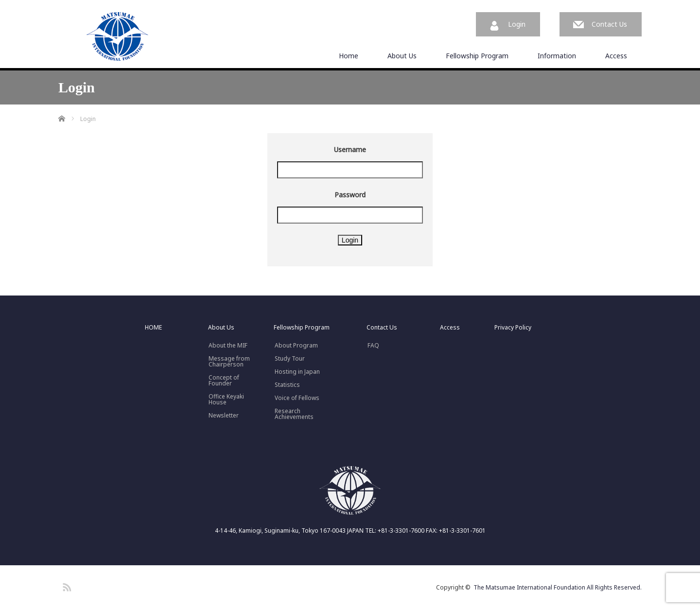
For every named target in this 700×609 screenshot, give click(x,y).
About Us (402, 56)
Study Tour (290, 359)
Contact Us (609, 24)
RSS (66, 586)
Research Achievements (294, 414)
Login (517, 24)
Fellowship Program (477, 56)
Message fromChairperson (229, 362)
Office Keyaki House (226, 400)
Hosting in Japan (297, 372)
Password (350, 195)
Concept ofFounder (224, 381)
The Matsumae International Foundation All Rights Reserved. (558, 587)
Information (557, 56)
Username (350, 149)
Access (616, 56)
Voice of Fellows (297, 398)
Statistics (287, 385)
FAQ (373, 346)
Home (349, 56)
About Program (296, 346)
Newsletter (224, 416)
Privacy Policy (513, 328)
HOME (153, 328)
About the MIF (228, 346)
